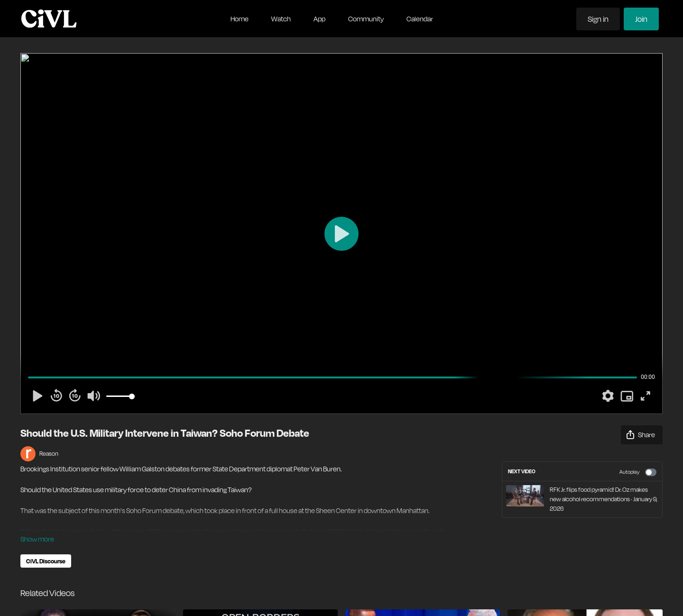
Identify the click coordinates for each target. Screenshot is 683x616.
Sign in (598, 19)
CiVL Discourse (46, 561)
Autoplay (638, 472)
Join (641, 19)
